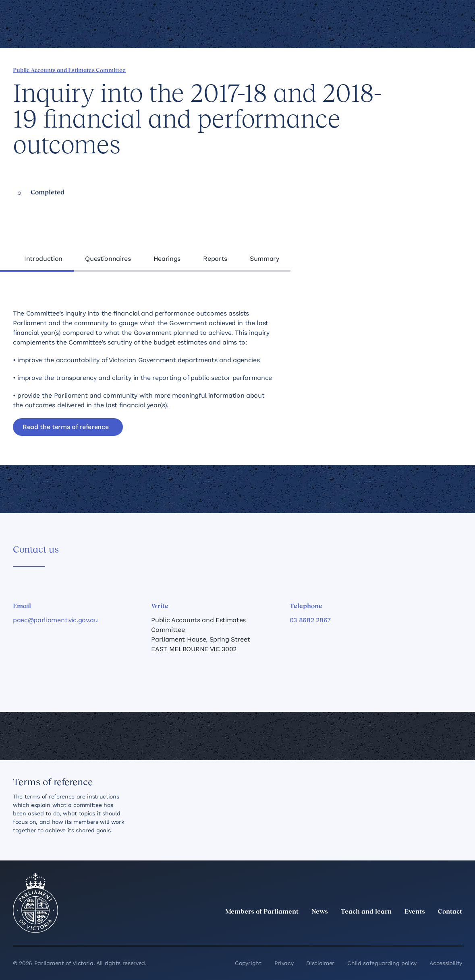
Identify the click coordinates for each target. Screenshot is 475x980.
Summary (264, 259)
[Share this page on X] (388, 70)
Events (415, 912)
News (320, 912)
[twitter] (369, 930)
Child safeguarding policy (382, 963)
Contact (450, 912)
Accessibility (446, 963)
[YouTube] (440, 930)
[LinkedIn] (386, 930)
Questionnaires (108, 259)
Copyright (248, 963)
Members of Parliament (262, 912)
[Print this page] (429, 70)
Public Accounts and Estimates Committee (69, 71)
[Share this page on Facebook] (361, 70)
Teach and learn (366, 912)
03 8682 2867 (310, 620)
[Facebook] (422, 930)
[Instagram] (404, 930)
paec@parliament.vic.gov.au (55, 620)
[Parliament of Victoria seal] (35, 903)
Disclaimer (320, 963)
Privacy (284, 963)
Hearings (167, 259)
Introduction (43, 259)
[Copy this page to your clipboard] (416, 70)
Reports (215, 259)
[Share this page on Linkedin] (375, 70)
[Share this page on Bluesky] (402, 70)
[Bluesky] (457, 930)
